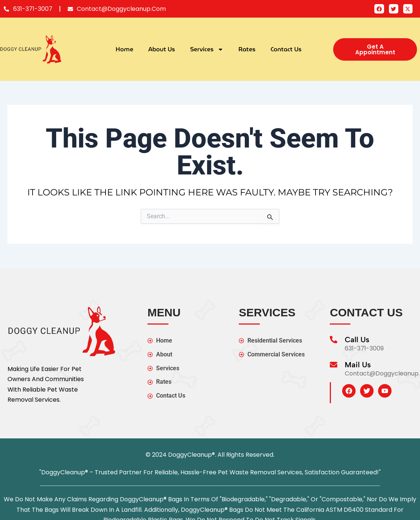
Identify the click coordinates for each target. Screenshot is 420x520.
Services (207, 49)
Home (124, 49)
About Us (162, 49)
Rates (247, 49)
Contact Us (286, 49)
